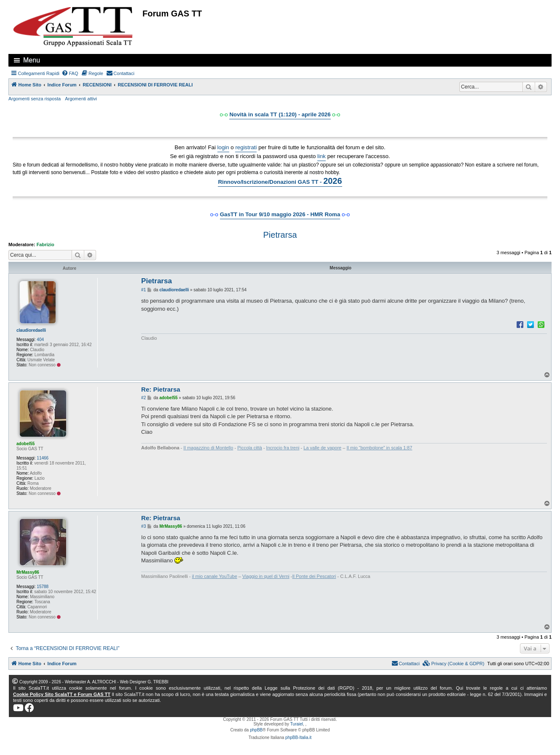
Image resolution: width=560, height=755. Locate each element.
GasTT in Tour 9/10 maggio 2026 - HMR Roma (280, 214)
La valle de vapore (322, 448)
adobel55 (25, 444)
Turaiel (297, 724)
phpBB (256, 730)
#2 (143, 398)
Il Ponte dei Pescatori (314, 576)
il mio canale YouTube (215, 576)
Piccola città (250, 448)
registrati (246, 147)
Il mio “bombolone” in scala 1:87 (379, 448)
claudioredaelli (31, 330)
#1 (143, 290)
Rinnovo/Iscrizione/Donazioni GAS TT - (280, 181)
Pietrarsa (280, 235)
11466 (43, 458)
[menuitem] (70, 73)
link (322, 156)
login (223, 147)
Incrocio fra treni (283, 448)
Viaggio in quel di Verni (266, 576)
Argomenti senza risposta (35, 99)
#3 (143, 526)
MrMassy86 (28, 572)
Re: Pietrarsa (161, 389)
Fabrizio (46, 245)
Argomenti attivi (81, 99)
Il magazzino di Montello (208, 448)
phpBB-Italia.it (298, 738)
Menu (32, 60)
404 (40, 340)
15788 (43, 587)
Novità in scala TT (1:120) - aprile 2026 (280, 114)
